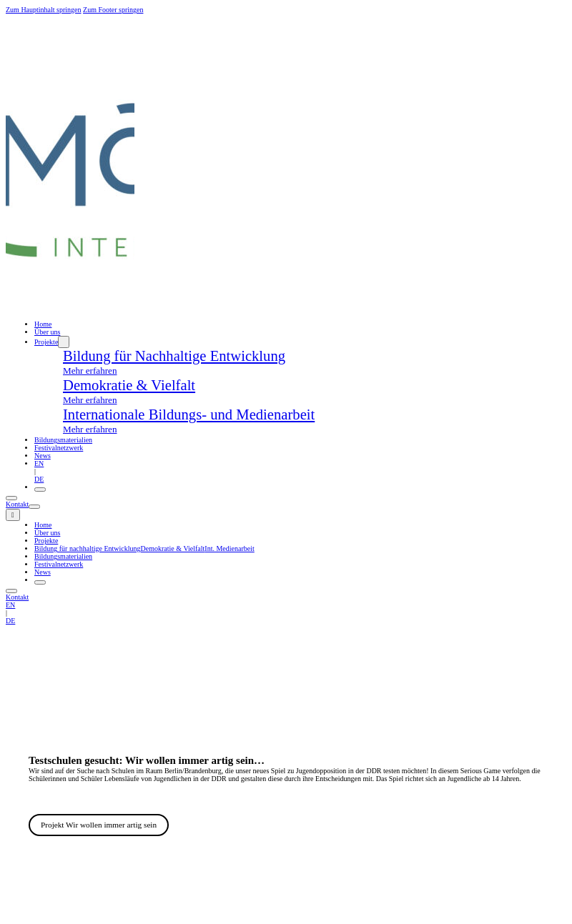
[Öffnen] (40, 490)
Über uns (47, 533)
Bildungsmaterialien (63, 440)
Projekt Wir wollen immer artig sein (99, 825)
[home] (70, 316)
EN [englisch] (39, 463)
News (43, 456)
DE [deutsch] (39, 479)
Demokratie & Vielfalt (173, 548)
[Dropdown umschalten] (64, 342)
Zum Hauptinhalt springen (44, 10)
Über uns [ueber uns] (47, 332)
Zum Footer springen (113, 10)
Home (43, 324)
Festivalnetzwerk (59, 448)
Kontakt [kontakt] (17, 504)
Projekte (46, 342)
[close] (13, 515)
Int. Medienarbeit (229, 548)
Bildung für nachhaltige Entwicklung (88, 548)
